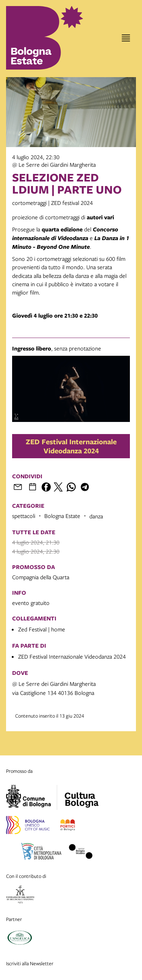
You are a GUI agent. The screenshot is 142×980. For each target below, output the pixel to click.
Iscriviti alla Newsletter (30, 963)
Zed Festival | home (42, 629)
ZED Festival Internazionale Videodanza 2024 (71, 446)
